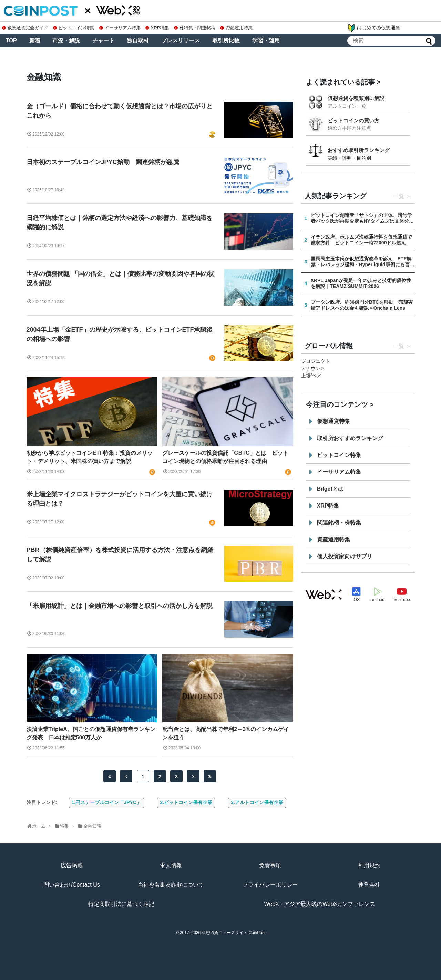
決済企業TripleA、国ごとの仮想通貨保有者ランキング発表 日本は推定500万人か (91, 733)
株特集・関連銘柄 (195, 28)
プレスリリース (181, 41)
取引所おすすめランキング (350, 438)
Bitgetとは (330, 489)
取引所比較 (226, 41)
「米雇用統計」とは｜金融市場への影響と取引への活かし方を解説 (120, 606)
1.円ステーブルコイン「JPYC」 (106, 802)
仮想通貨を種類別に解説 (356, 98)
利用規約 (369, 865)
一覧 (399, 196)
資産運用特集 (236, 28)
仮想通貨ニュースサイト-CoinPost (234, 933)
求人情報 (171, 865)
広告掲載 (72, 865)
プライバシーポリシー (270, 885)
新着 (35, 41)
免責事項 (270, 865)
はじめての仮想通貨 (374, 28)
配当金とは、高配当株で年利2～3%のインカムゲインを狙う (226, 733)
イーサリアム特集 (120, 28)
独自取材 (138, 41)
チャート (103, 41)
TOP (11, 41)
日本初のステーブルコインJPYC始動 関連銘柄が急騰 (103, 162)
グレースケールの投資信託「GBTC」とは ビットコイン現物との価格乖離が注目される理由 (225, 457)
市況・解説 (66, 41)
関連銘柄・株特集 (339, 523)
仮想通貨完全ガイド (25, 28)
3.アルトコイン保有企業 (257, 802)
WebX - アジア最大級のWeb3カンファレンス (320, 904)
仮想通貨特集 (334, 421)
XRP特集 (157, 28)
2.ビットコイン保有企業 (186, 802)
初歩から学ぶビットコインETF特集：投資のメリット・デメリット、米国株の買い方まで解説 (90, 457)
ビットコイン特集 (74, 28)
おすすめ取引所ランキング (359, 150)
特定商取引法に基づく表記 (121, 904)
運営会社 (369, 885)
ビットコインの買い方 (353, 121)
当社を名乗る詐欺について (171, 885)
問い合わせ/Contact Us (72, 885)
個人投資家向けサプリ (345, 556)
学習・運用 (266, 41)
